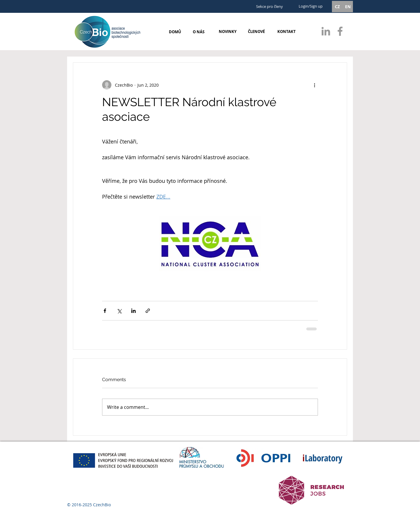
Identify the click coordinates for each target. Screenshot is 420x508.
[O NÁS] (199, 32)
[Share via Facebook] (105, 311)
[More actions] (314, 85)
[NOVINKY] (228, 31)
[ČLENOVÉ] (256, 31)
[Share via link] (148, 311)
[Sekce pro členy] (269, 7)
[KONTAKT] (286, 31)
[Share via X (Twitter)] (119, 311)
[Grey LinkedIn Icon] (326, 31)
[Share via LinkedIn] (133, 311)
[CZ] (337, 7)
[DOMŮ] (175, 32)
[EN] (348, 7)
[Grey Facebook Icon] (340, 31)
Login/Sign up (311, 6)
